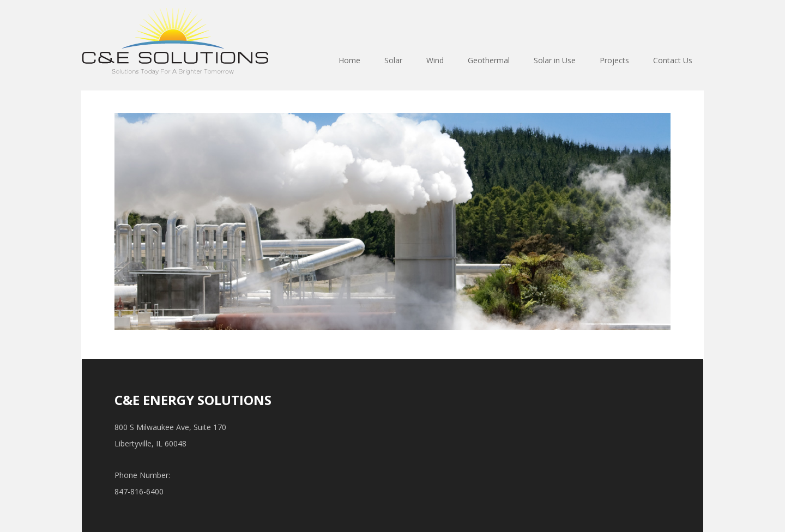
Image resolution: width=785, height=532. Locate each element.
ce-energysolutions (175, 41)
